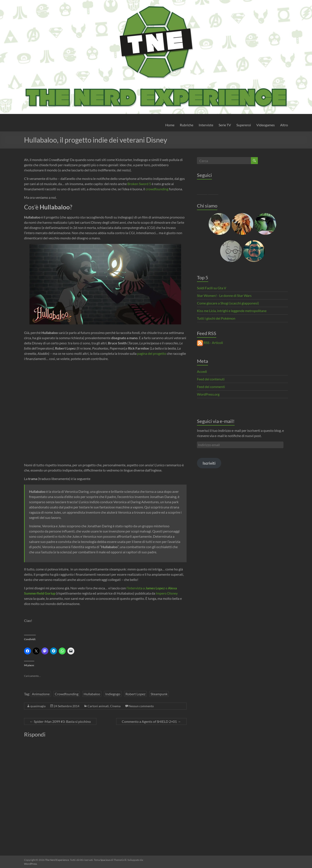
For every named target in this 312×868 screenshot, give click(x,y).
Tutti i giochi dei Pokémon (216, 318)
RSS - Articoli (210, 343)
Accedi (202, 371)
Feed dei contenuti (211, 379)
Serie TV (225, 125)
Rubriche (187, 125)
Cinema (115, 706)
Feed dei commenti (211, 387)
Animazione (41, 694)
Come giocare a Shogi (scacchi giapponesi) (228, 303)
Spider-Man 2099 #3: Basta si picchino (60, 721)
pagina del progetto (152, 353)
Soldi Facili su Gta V (212, 288)
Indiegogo (113, 694)
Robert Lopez (135, 694)
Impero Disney (167, 593)
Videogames (266, 125)
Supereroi (244, 125)
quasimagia (38, 706)
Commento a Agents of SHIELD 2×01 (151, 721)
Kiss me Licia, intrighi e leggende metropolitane (232, 311)
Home (170, 125)
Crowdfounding (67, 694)
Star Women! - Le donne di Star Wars (224, 295)
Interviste (206, 125)
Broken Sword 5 (139, 184)
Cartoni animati (98, 706)
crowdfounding (157, 189)
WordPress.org (208, 394)
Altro (284, 125)
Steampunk (159, 694)
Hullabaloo (92, 694)
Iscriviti (209, 463)
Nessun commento (141, 706)
